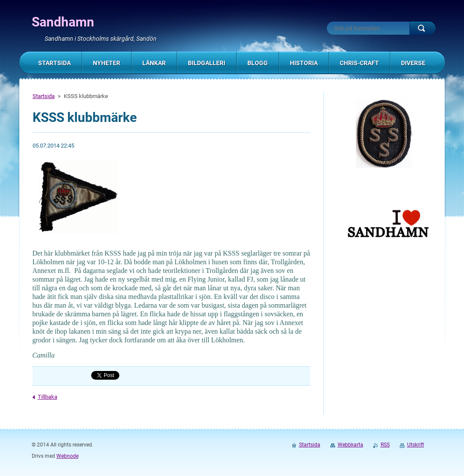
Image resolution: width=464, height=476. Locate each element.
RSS (385, 445)
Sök (422, 28)
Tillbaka (48, 397)
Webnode (67, 456)
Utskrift (416, 445)
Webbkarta (350, 445)
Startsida (44, 96)
